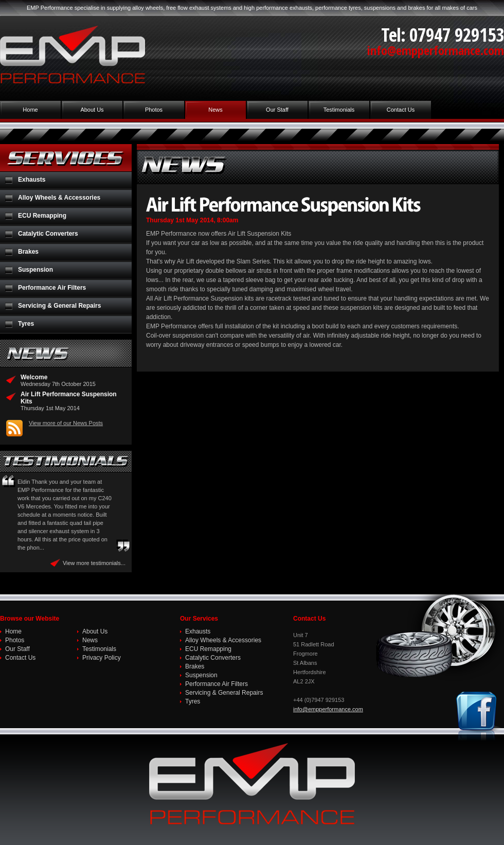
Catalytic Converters (48, 234)
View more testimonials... (94, 563)
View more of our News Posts (66, 423)
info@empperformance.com (436, 50)
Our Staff (277, 110)
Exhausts (32, 180)
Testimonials (339, 110)
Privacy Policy (102, 658)
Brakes (28, 252)
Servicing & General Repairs (59, 306)
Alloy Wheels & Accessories (59, 198)
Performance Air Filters (52, 288)
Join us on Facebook (478, 716)
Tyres (26, 324)
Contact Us (401, 110)
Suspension (35, 270)
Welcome (34, 377)
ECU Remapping (42, 216)
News (215, 110)
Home (30, 110)
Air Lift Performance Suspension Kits (69, 398)
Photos (154, 110)
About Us (92, 110)
